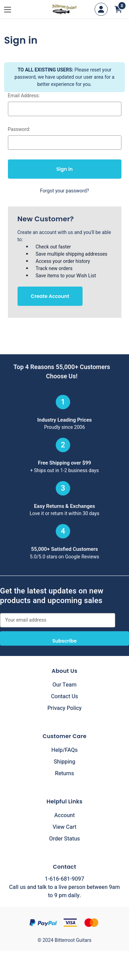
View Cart (64, 827)
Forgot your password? (64, 191)
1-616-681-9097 (64, 879)
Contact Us (64, 697)
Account (64, 815)
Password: (19, 129)
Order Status (65, 839)
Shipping (64, 762)
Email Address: (24, 96)
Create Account (50, 296)
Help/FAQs (64, 750)
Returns (64, 773)
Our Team (65, 685)
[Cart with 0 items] (118, 9)
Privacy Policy (65, 708)
